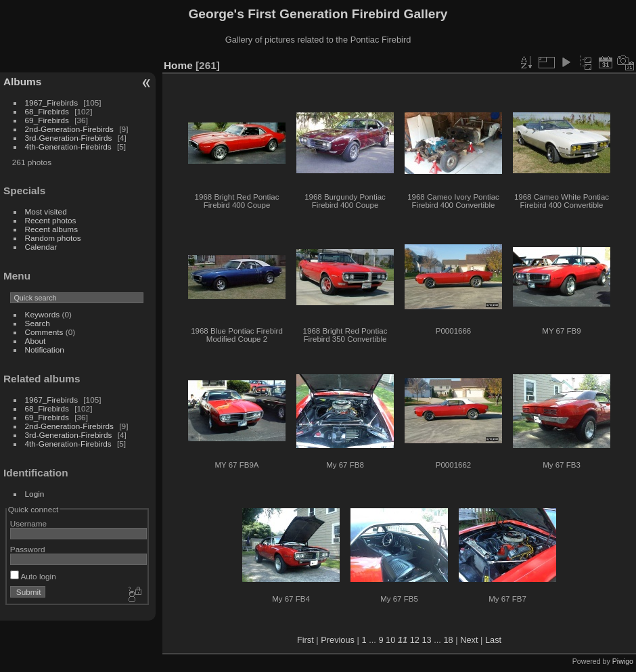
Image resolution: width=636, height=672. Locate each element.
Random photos (53, 238)
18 (448, 640)
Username (28, 523)
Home (178, 65)
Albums (22, 82)
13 (426, 640)
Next (469, 640)
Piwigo (623, 661)
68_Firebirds (47, 111)
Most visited (46, 211)
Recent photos (51, 220)
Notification (45, 350)
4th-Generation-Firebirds (68, 147)
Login (35, 494)
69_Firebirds (47, 120)
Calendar (41, 247)
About (36, 341)
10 (390, 640)
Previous (338, 640)
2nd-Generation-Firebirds (69, 129)
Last (493, 640)
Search (38, 323)
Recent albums (51, 229)
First (305, 640)
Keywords (43, 314)
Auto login (33, 576)
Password (28, 549)
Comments (44, 332)
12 (415, 640)
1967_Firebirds (51, 103)
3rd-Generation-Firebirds (69, 138)
